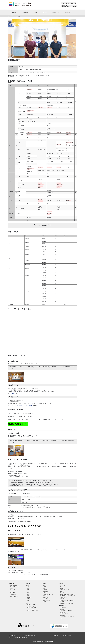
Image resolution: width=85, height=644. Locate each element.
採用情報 (62, 609)
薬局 (44, 588)
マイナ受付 (11, 393)
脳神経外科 (29, 596)
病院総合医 (62, 615)
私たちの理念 (63, 585)
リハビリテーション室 (48, 594)
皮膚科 (28, 600)
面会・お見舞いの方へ (15, 596)
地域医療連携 (63, 608)
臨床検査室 (46, 591)
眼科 (28, 593)
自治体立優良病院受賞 (65, 590)
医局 (44, 585)
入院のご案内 (26, 12)
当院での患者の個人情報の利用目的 (67, 596)
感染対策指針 (63, 599)
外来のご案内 (14, 12)
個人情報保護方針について (56, 636)
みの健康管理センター (31, 608)
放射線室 (45, 590)
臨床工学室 (46, 597)
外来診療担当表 (13, 585)
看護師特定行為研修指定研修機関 (67, 603)
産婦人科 (29, 594)
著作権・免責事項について (69, 636)
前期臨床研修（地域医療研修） (67, 611)
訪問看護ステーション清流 (32, 611)
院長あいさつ (63, 587)
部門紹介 (46, 12)
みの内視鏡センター (31, 606)
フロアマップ (63, 591)
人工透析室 (46, 599)
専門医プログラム (64, 612)
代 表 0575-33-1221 (69, 6)
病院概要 (62, 588)
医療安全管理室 (47, 600)
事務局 (45, 602)
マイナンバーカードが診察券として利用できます (20, 405)
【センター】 (29, 603)
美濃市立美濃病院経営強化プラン (67, 600)
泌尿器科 (29, 599)
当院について (56, 12)
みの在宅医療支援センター (32, 609)
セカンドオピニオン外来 (15, 590)
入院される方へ (13, 595)
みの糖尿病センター (31, 605)
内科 (28, 587)
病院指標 (62, 602)
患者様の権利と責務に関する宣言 (67, 594)
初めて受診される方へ (15, 587)
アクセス (65, 3)
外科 (28, 588)
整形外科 (29, 590)
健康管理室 (46, 593)
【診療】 (28, 585)
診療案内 (37, 12)
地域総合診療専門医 (64, 614)
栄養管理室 (46, 596)
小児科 (28, 591)
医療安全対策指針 (64, 597)
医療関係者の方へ (70, 12)
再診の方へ (13, 588)
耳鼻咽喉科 (29, 597)
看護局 (45, 587)
